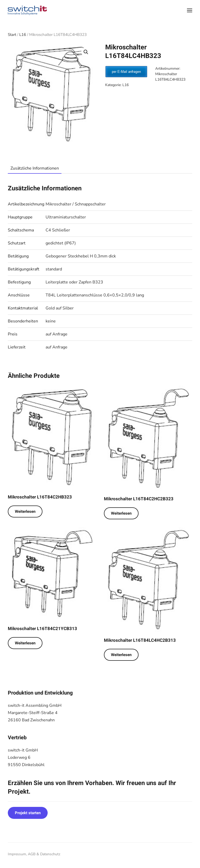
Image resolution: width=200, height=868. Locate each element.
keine (51, 321)
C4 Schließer (58, 230)
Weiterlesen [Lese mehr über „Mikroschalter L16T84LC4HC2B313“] (121, 655)
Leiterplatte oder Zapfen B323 (74, 282)
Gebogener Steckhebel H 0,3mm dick (81, 256)
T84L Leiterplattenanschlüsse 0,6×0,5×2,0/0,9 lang (95, 295)
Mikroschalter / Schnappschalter (76, 204)
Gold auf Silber (60, 308)
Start (12, 35)
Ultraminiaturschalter (66, 217)
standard (54, 269)
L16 (23, 35)
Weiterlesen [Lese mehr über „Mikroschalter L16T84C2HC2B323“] (121, 513)
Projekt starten (28, 813)
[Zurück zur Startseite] (27, 10)
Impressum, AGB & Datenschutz (34, 854)
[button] (190, 10)
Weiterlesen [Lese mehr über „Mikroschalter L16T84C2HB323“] (25, 511)
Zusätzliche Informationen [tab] (35, 168)
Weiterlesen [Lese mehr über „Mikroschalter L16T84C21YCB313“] (25, 643)
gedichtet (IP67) (61, 243)
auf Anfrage (57, 334)
